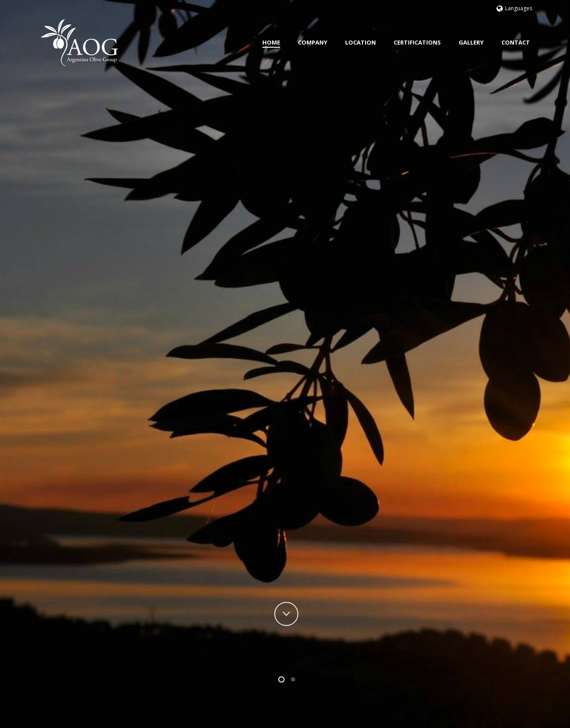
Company (313, 42)
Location (360, 42)
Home (271, 42)
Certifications (417, 42)
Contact (516, 42)
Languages (514, 8)
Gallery (471, 42)
